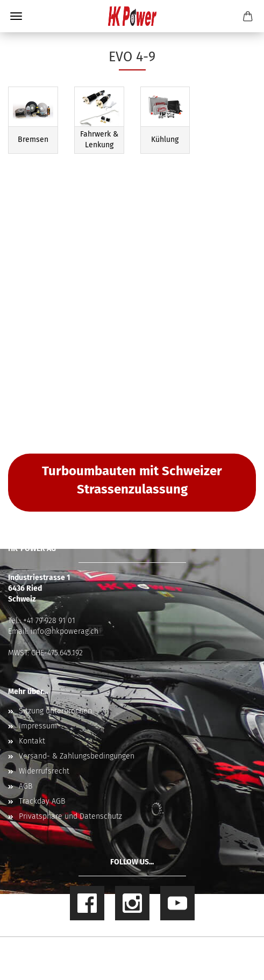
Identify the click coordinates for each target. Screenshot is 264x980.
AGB (26, 786)
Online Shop (95, 950)
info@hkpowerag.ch (65, 631)
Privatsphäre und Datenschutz (70, 816)
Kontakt (32, 741)
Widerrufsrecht (44, 771)
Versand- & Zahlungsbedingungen (77, 756)
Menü (16, 16)
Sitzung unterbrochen (55, 711)
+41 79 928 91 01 (49, 621)
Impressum (38, 726)
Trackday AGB (42, 801)
